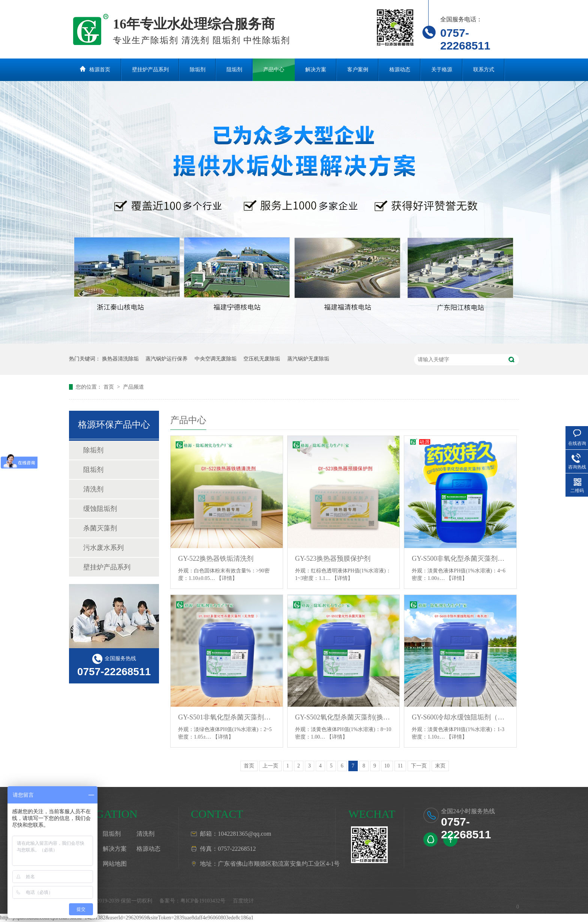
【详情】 (227, 578)
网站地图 (115, 864)
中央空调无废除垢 (216, 359)
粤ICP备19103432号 (203, 901)
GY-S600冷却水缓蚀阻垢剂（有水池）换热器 (460, 717)
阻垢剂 (234, 70)
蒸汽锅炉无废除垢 (308, 359)
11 (400, 766)
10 (387, 766)
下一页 (419, 766)
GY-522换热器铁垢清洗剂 (216, 559)
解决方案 (316, 70)
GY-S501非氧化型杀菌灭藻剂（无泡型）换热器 (227, 717)
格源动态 (400, 70)
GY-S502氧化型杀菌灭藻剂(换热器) (344, 717)
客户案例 (358, 70)
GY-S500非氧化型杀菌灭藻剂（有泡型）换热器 (460, 559)
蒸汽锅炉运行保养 (166, 359)
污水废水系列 (103, 548)
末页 (440, 766)
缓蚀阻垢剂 (100, 509)
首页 (109, 387)
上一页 (270, 766)
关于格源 (442, 70)
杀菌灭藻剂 (100, 528)
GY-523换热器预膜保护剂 (333, 559)
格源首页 (100, 70)
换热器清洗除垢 (120, 359)
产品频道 (133, 387)
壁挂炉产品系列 (150, 70)
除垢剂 (198, 70)
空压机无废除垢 (262, 359)
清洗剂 (93, 489)
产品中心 (274, 70)
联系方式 (484, 70)
